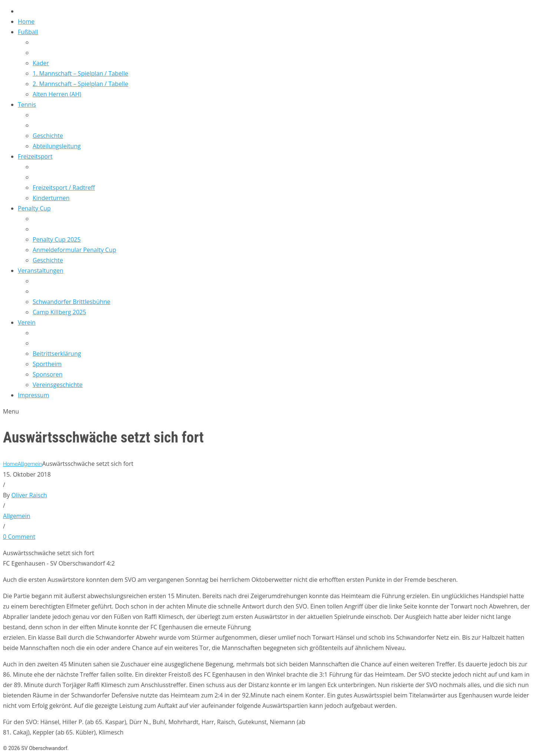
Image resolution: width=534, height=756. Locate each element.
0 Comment (19, 537)
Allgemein (30, 464)
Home (10, 464)
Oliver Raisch (29, 495)
